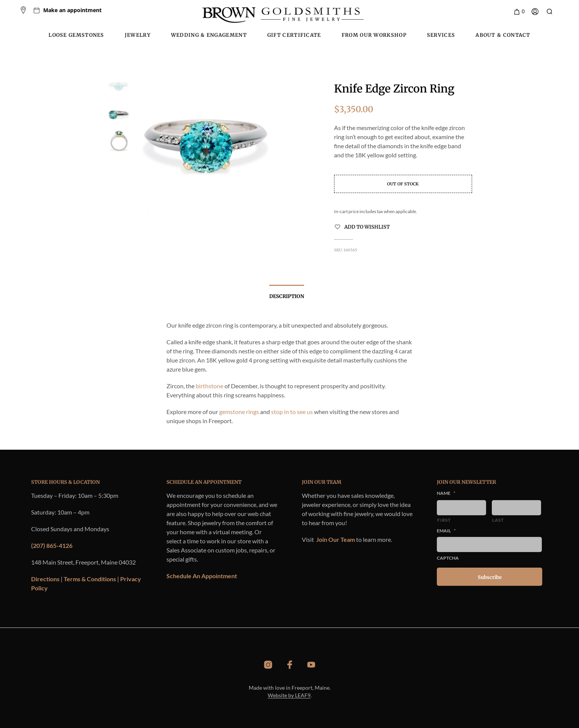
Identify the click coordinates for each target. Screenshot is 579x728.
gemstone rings (239, 412)
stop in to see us (292, 412)
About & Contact (503, 35)
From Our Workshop (374, 35)
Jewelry (138, 35)
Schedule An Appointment (202, 576)
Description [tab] (287, 296)
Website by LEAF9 (289, 695)
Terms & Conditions (90, 579)
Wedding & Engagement (209, 35)
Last (498, 520)
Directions (45, 579)
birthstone (209, 386)
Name (446, 493)
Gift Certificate (294, 35)
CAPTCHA (448, 558)
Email (446, 531)
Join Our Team (336, 539)
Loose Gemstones (76, 35)
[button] (519, 12)
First (444, 520)
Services (441, 35)
